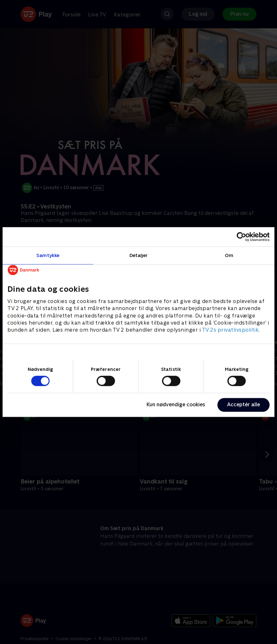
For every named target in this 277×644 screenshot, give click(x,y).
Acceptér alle (244, 405)
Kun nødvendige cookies (176, 405)
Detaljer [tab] (139, 255)
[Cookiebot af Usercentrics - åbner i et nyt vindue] (241, 237)
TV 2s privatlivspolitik (230, 330)
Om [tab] (229, 255)
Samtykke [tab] (48, 255)
